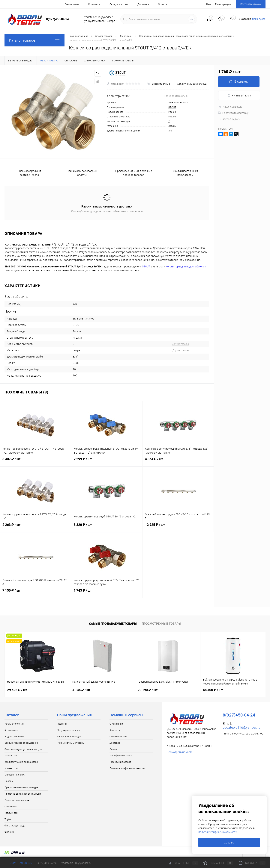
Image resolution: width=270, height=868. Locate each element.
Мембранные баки (15, 775)
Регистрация (223, 4)
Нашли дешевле (230, 107)
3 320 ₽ (107, 527)
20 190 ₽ (148, 690)
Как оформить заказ (121, 756)
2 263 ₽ (36, 527)
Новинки (62, 724)
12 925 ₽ (178, 527)
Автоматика (11, 730)
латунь (172, 126)
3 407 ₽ (36, 461)
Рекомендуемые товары (71, 743)
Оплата (163, 4)
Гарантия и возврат (120, 762)
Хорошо (229, 843)
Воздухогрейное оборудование (21, 743)
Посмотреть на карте (180, 752)
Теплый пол (11, 813)
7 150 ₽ (36, 593)
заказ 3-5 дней (229, 119)
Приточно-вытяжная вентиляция (23, 794)
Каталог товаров (34, 40)
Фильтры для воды (15, 826)
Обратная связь (18, 863)
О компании (72, 4)
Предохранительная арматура (21, 787)
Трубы (8, 819)
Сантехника (11, 806)
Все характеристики (176, 96)
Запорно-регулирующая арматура (23, 749)
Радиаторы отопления (17, 800)
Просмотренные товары (161, 624)
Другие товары (181, 344)
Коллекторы (11, 756)
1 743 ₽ (107, 593)
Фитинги (9, 832)
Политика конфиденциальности (127, 768)
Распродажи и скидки (69, 736)
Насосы (9, 781)
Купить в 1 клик (239, 95)
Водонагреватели (14, 736)
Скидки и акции (119, 4)
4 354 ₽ (178, 461)
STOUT (172, 107)
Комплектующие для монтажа (21, 762)
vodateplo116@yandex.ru (242, 727)
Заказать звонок (251, 4)
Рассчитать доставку (233, 113)
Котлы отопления (14, 724)
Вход (209, 4)
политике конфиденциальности (218, 832)
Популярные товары (68, 730)
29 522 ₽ (17, 690)
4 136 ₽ (81, 690)
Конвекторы (11, 768)
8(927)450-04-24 (47, 863)
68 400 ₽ (213, 690)
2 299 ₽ (107, 461)
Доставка (143, 4)
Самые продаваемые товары (113, 624)
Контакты (94, 4)
